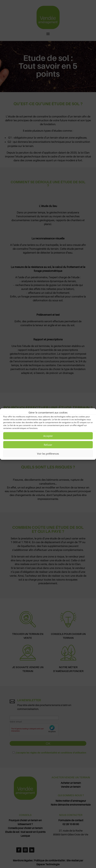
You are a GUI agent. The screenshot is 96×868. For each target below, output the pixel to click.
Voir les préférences (48, 454)
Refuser (48, 445)
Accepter (48, 436)
